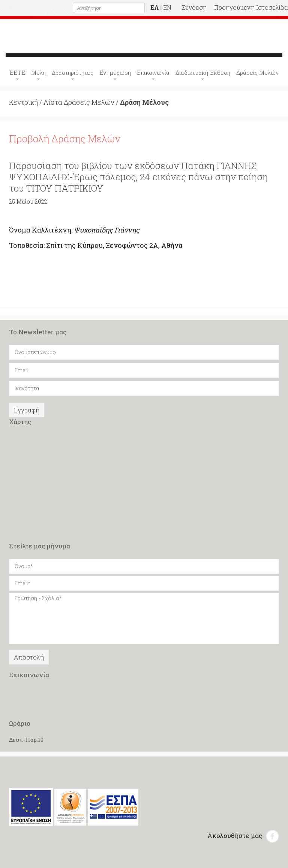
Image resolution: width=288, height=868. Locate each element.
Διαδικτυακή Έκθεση (203, 72)
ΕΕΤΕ (17, 72)
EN (167, 7)
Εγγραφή (27, 410)
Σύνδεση (194, 7)
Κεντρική (23, 102)
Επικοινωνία (153, 72)
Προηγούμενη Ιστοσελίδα (251, 7)
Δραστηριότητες (73, 72)
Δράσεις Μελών (257, 72)
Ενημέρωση (115, 72)
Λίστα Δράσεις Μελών (79, 102)
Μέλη (38, 72)
